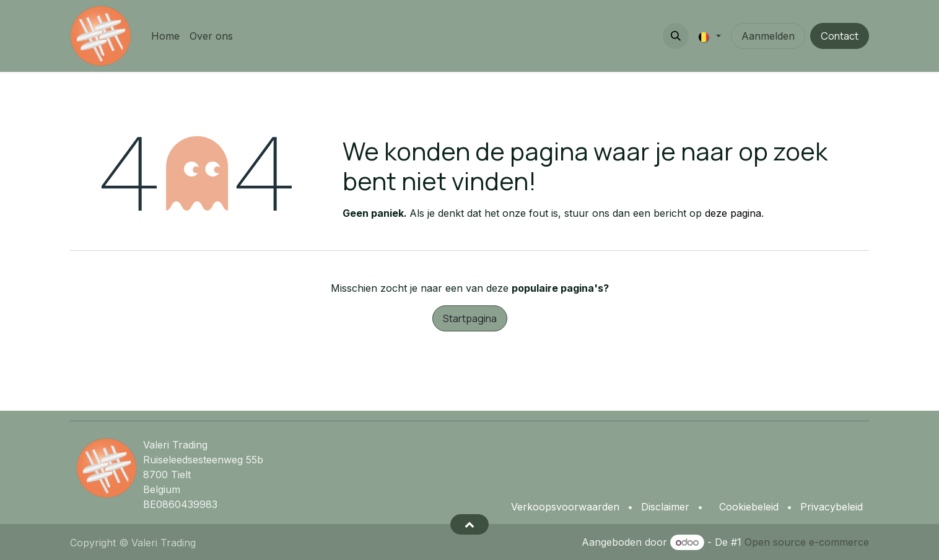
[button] (676, 36)
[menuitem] (165, 36)
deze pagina (733, 213)
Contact (840, 36)
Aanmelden (768, 36)
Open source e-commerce (807, 542)
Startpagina (470, 318)
